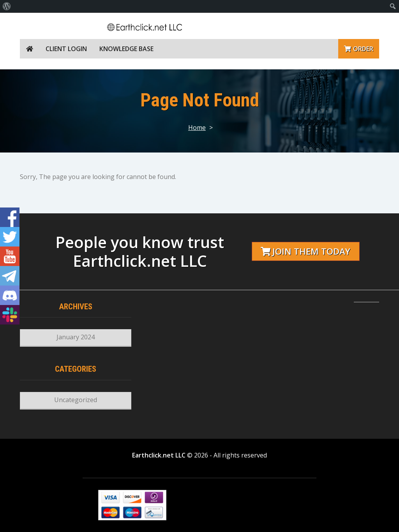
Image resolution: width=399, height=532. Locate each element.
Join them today (305, 251)
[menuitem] (7, 6)
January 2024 (76, 337)
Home (197, 128)
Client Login (66, 49)
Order (359, 49)
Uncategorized (76, 400)
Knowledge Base (126, 49)
